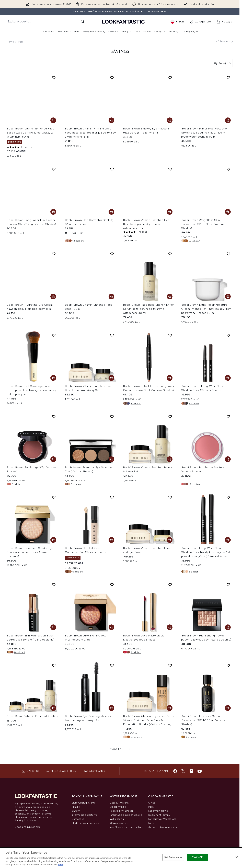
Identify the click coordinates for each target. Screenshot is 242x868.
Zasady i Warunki (119, 803)
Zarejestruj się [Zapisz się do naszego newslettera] (94, 771)
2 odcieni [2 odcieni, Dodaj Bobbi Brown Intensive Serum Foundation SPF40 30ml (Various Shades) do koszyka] (191, 737)
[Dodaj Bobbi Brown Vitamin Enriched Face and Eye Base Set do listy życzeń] (170, 497)
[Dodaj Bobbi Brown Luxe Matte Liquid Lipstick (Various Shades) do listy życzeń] (170, 585)
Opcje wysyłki (118, 807)
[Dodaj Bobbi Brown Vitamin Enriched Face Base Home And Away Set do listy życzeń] (112, 335)
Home (10, 42)
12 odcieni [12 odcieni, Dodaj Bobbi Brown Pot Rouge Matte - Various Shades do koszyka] (194, 484)
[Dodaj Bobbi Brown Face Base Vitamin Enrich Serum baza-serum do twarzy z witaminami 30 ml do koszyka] (170, 297)
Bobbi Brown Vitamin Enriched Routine (32, 716)
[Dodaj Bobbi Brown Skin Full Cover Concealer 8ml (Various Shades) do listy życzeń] (112, 497)
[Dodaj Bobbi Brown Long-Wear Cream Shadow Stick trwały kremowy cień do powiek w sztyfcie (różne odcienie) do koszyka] (228, 540)
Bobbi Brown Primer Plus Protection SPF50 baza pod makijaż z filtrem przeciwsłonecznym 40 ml (205, 133)
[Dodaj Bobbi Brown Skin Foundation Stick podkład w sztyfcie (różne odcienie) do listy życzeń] (54, 585)
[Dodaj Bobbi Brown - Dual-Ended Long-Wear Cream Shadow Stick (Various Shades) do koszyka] (170, 378)
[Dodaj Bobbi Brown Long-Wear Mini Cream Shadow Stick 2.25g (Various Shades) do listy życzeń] (54, 169)
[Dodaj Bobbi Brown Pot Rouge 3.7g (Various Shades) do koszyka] (53, 459)
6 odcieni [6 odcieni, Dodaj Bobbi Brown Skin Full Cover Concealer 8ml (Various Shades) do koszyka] (78, 572)
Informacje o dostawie (85, 815)
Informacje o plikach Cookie (126, 815)
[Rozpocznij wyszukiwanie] (46, 21)
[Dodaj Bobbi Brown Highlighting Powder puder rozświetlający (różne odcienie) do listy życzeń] (228, 585)
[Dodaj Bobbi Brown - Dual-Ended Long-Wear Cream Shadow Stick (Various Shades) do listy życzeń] (170, 335)
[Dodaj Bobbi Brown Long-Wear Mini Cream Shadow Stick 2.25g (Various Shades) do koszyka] (53, 212)
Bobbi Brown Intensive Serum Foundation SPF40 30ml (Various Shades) (203, 720)
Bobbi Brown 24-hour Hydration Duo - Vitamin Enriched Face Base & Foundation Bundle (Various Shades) (149, 720)
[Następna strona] (129, 749)
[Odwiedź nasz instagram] (191, 771)
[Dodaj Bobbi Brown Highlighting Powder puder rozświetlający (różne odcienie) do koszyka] (228, 627)
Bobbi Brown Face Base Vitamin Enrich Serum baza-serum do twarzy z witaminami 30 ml (149, 309)
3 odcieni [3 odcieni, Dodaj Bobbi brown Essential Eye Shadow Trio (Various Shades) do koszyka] (76, 484)
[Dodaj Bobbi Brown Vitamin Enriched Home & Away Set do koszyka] (170, 459)
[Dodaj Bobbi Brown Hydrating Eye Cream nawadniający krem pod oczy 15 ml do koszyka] (53, 297)
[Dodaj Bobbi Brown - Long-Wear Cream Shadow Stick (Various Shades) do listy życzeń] (228, 335)
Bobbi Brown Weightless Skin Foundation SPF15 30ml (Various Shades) (203, 224)
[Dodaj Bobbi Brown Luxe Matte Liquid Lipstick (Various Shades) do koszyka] (170, 627)
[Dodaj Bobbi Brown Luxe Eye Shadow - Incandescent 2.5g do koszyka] (111, 627)
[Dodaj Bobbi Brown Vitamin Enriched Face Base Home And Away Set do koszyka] (111, 378)
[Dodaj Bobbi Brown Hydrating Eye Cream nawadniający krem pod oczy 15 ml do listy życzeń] (54, 254)
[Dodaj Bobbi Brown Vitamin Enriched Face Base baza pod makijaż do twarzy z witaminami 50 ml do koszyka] (53, 120)
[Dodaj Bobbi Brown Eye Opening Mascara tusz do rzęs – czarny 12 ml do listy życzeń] (112, 665)
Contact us (78, 819)
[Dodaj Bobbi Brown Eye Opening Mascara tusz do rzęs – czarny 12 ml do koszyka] (111, 708)
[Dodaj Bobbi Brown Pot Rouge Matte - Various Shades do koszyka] (228, 459)
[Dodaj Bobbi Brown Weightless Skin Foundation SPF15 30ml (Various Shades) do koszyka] (228, 212)
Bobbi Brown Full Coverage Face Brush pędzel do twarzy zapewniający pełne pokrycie (32, 390)
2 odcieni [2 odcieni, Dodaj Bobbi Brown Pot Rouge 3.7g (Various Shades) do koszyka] (17, 484)
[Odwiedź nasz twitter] (183, 771)
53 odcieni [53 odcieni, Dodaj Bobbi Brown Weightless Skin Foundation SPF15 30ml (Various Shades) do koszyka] (195, 241)
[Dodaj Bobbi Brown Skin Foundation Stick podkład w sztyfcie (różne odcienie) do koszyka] (53, 627)
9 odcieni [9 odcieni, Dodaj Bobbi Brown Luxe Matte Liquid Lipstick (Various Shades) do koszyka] (136, 652)
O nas (152, 803)
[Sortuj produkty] (223, 63)
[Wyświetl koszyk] (224, 22)
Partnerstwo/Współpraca (162, 819)
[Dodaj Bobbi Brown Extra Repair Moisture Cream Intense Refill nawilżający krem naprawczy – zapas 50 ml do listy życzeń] (228, 254)
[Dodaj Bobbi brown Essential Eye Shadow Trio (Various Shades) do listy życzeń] (112, 417)
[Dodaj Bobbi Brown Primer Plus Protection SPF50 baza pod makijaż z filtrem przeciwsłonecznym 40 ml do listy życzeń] (228, 78)
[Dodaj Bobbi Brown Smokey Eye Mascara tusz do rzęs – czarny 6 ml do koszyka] (170, 120)
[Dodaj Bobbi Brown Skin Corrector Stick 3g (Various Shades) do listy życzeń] (112, 169)
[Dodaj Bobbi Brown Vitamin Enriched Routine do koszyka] (53, 708)
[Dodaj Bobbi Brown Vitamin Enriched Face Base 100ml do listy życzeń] (112, 254)
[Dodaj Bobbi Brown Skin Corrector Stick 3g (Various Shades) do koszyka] (111, 212)
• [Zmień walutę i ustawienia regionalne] (177, 22)
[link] (200, 22)
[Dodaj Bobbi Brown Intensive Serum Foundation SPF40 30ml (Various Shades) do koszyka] (228, 708)
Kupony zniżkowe (158, 811)
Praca (151, 823)
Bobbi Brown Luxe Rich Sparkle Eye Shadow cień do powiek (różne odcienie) (30, 552)
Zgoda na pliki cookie (28, 827)
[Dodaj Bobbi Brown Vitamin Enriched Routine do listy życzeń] (54, 665)
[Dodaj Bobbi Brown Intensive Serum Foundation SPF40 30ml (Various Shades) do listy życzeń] (228, 665)
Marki (151, 807)
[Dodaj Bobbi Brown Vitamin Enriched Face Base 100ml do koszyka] (111, 297)
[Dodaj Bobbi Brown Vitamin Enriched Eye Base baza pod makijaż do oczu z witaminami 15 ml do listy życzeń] (170, 169)
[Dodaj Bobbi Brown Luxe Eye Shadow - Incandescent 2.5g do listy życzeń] (112, 585)
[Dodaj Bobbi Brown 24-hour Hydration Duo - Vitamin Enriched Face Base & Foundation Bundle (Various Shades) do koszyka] (170, 708)
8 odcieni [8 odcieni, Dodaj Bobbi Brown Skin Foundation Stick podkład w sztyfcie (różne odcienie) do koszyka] (20, 652)
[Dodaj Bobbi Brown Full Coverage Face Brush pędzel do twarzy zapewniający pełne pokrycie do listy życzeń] (54, 335)
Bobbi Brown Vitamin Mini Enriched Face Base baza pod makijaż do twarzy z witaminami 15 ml (90, 133)
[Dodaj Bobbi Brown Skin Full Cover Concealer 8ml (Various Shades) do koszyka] (111, 540)
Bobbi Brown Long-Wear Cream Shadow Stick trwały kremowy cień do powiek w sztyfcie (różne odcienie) (206, 552)
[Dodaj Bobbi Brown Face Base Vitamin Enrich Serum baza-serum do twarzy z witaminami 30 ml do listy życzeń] (170, 254)
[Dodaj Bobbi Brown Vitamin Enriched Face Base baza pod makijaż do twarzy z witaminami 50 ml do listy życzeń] (54, 78)
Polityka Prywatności (121, 811)
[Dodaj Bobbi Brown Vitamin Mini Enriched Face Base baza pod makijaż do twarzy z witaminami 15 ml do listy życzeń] (112, 78)
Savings (120, 52)
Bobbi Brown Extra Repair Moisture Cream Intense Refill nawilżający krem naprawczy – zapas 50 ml (206, 309)
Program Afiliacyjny (159, 815)
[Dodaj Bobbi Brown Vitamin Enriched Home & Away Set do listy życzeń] (170, 417)
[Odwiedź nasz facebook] (175, 771)
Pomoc (76, 807)
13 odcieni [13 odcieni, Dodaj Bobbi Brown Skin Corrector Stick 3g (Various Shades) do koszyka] (78, 241)
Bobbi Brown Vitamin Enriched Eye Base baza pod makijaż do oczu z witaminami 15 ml (146, 224)
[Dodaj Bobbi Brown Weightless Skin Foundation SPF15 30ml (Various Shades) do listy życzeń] (228, 169)
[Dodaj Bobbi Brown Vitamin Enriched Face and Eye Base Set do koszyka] (170, 540)
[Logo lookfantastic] (123, 22)
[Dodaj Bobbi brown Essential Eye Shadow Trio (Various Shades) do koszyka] (111, 459)
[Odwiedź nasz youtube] (200, 771)
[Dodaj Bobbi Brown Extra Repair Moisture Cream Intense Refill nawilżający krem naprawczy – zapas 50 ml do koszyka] (228, 297)
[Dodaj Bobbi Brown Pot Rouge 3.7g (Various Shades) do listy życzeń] (54, 417)
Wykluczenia (117, 819)
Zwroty (76, 811)
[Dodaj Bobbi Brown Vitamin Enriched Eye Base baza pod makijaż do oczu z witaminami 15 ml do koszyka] (170, 212)
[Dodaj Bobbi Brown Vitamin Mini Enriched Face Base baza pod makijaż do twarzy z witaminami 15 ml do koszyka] (111, 120)
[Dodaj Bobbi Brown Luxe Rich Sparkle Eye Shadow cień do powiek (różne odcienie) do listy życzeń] (54, 497)
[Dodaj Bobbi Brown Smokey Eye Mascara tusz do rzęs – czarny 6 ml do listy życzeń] (170, 78)
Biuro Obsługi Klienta (84, 803)
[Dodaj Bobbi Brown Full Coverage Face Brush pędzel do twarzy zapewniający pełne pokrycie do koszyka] (53, 378)
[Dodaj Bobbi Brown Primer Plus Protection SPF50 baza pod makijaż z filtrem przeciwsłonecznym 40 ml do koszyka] (228, 120)
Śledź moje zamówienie (85, 823)
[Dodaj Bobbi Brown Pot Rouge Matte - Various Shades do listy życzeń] (228, 417)
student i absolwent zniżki (163, 827)
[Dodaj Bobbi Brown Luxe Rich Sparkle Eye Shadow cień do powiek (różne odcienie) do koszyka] (53, 540)
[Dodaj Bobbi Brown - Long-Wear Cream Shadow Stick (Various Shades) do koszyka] (228, 378)
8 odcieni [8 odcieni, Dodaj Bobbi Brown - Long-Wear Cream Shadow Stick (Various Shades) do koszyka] (194, 404)
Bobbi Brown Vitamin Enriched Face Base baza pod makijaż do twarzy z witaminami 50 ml (30, 133)
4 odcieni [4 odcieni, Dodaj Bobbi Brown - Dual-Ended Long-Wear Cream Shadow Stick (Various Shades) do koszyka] (136, 404)
